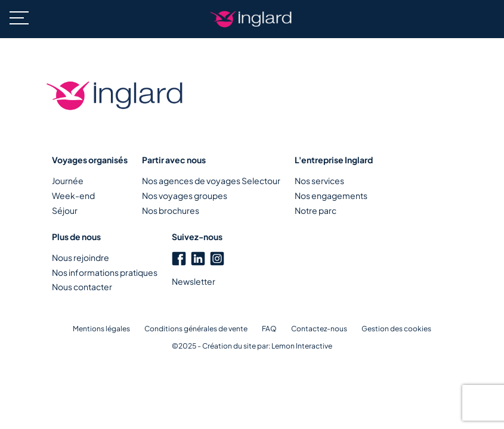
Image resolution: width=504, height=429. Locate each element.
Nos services (319, 181)
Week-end (73, 195)
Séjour (65, 210)
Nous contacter (82, 287)
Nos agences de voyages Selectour (211, 181)
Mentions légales (101, 329)
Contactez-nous (319, 329)
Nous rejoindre (81, 257)
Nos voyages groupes (185, 195)
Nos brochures (171, 210)
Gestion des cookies (396, 329)
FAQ (269, 329)
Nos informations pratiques (105, 272)
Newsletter (194, 281)
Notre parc (316, 210)
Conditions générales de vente (196, 329)
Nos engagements (331, 195)
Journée (68, 181)
